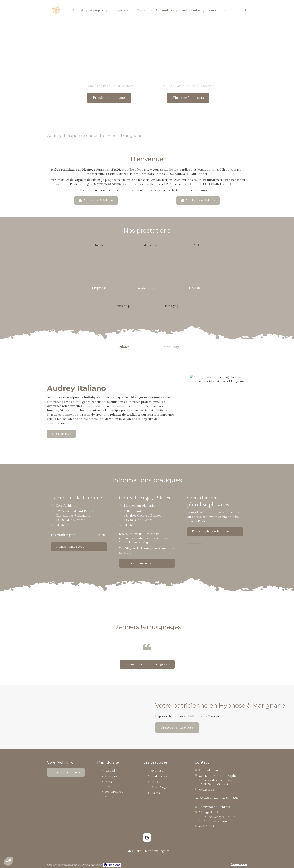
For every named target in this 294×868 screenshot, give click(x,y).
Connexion (239, 864)
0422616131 (64, 525)
